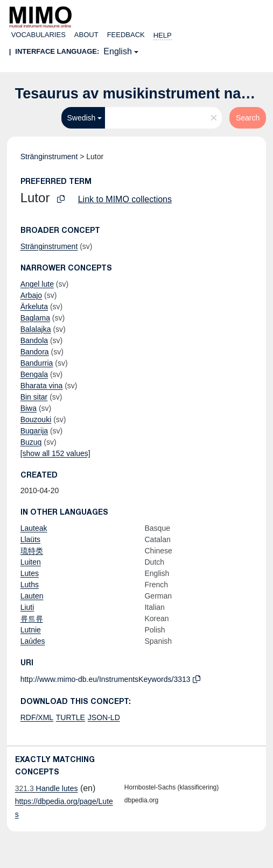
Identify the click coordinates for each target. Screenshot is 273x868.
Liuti (27, 607)
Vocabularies (38, 35)
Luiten (31, 562)
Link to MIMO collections (125, 199)
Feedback (126, 35)
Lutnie (31, 630)
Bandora (35, 352)
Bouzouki (36, 419)
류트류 (32, 618)
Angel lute (37, 284)
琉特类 (32, 551)
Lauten (32, 596)
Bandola (34, 340)
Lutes (30, 573)
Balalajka (36, 329)
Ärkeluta (34, 307)
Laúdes (33, 641)
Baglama (35, 318)
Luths (30, 585)
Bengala (34, 374)
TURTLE (71, 717)
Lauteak (34, 528)
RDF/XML (37, 717)
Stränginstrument (49, 156)
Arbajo (31, 295)
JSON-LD (104, 717)
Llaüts (30, 539)
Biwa (29, 408)
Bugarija (34, 431)
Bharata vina (42, 386)
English (117, 51)
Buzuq (31, 442)
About (86, 35)
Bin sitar (34, 397)
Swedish (81, 118)
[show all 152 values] (55, 453)
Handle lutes (47, 788)
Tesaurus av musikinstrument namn (139, 94)
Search (248, 118)
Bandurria (37, 363)
